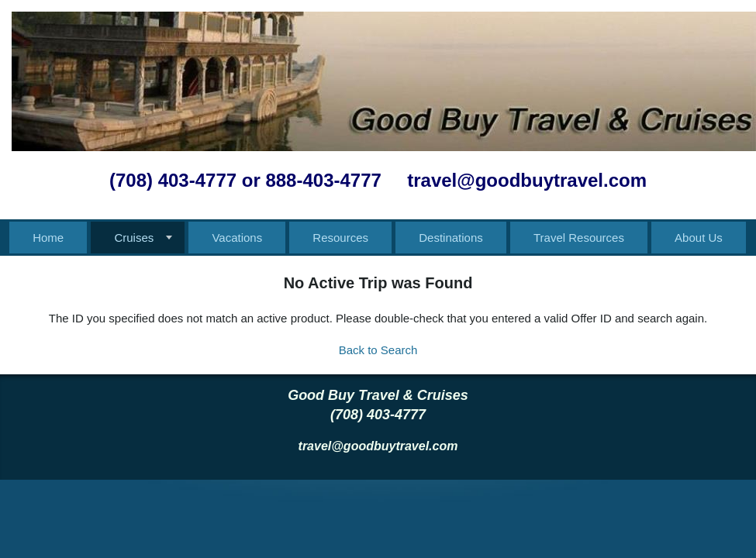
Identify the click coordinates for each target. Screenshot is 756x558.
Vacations (237, 238)
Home (48, 238)
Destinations (451, 238)
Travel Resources (579, 238)
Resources (340, 238)
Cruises (134, 238)
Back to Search (378, 350)
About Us (699, 238)
